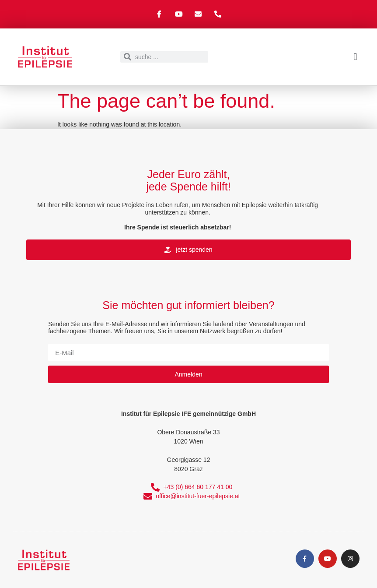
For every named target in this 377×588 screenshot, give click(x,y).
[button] (355, 57)
